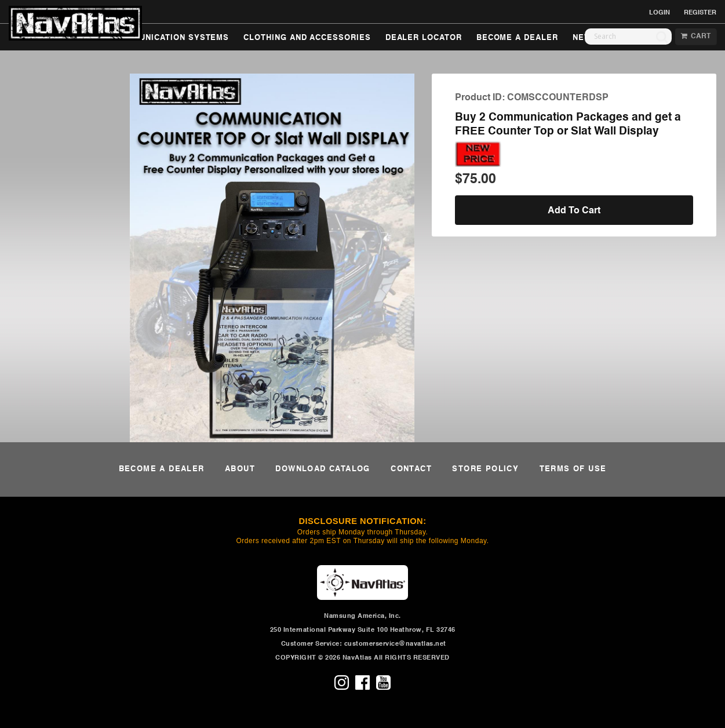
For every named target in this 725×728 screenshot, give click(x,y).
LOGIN (660, 13)
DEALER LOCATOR (424, 38)
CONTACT (411, 469)
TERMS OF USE (573, 469)
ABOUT (240, 469)
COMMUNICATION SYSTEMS (172, 38)
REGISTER (700, 13)
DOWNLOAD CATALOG (323, 469)
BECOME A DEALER (517, 38)
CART (696, 37)
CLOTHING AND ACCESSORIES (307, 38)
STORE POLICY (485, 469)
